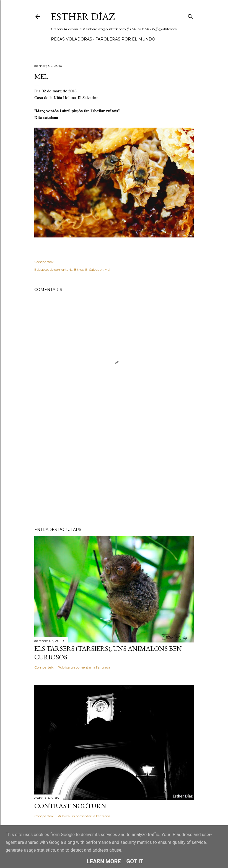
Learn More (104, 861)
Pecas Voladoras (72, 39)
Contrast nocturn (70, 806)
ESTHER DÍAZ (83, 17)
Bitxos (79, 269)
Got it (135, 861)
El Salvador (94, 269)
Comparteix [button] (44, 262)
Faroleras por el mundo (125, 39)
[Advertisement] (114, 474)
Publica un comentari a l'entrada (84, 667)
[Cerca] (190, 15)
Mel (107, 269)
